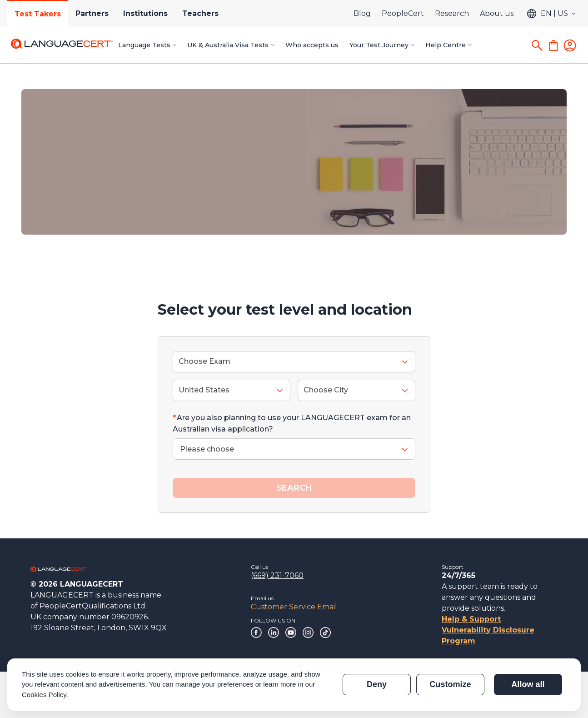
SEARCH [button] (294, 488)
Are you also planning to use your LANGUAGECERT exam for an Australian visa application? (292, 424)
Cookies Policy (44, 695)
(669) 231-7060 (277, 575)
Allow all (528, 684)
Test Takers (38, 14)
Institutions (145, 13)
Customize (450, 684)
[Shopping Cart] (553, 45)
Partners (92, 13)
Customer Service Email (294, 607)
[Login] (570, 45)
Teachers (200, 13)
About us (497, 13)
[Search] (537, 45)
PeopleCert (403, 13)
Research (452, 13)
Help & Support (471, 619)
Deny (377, 684)
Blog (362, 13)
